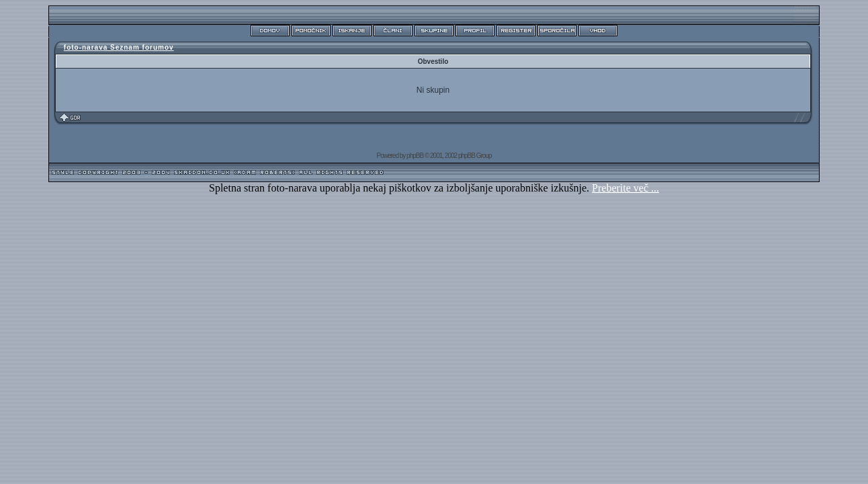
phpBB (415, 156)
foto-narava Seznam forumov (119, 47)
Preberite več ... (625, 188)
